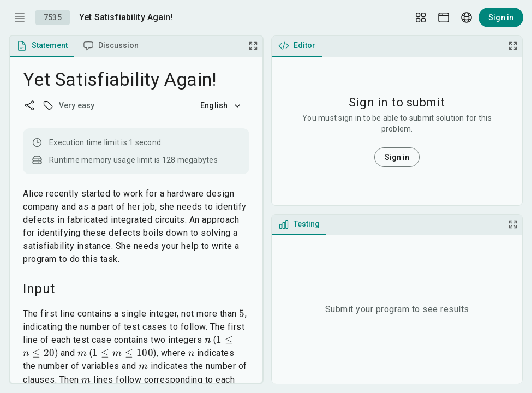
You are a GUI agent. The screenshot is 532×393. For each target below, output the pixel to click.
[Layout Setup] (421, 17)
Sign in (501, 17)
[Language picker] (467, 17)
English (222, 105)
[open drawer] (20, 17)
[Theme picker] (444, 17)
